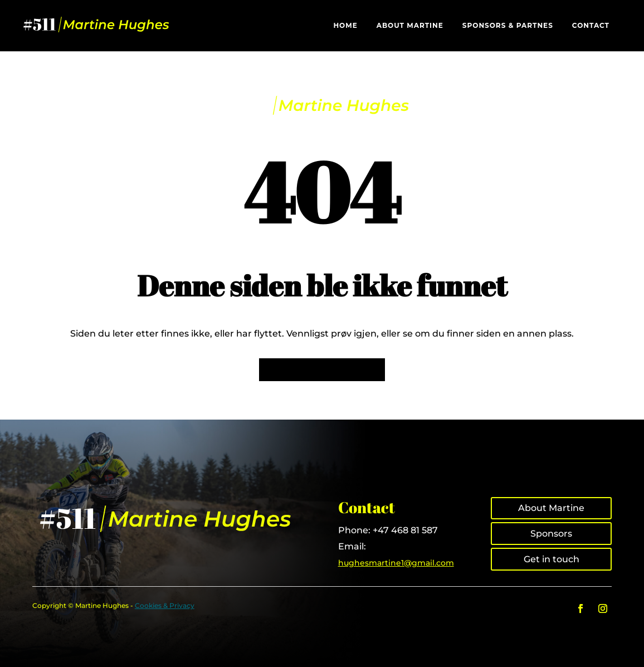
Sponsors (551, 534)
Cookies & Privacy (165, 605)
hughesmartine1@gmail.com (396, 563)
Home (345, 26)
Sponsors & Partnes (508, 26)
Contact (591, 26)
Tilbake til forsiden (322, 370)
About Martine (410, 26)
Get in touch (552, 559)
